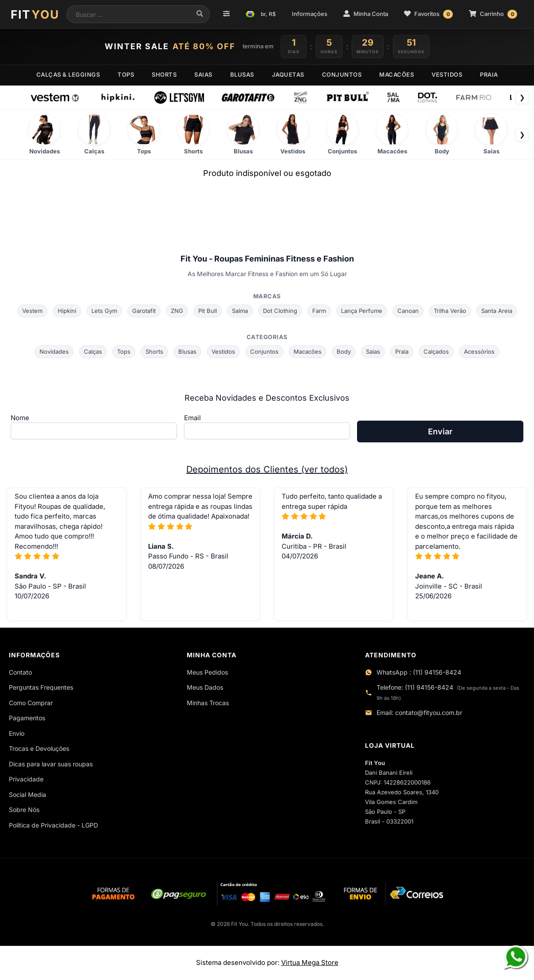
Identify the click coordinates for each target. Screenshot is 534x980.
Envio (17, 733)
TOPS (126, 74)
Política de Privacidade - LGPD (53, 825)
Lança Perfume (362, 311)
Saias (373, 351)
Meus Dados (205, 687)
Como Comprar (31, 703)
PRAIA (489, 74)
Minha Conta (366, 14)
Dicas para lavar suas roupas (51, 764)
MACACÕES (397, 74)
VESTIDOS (447, 74)
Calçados (436, 351)
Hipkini (67, 311)
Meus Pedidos (207, 672)
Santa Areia (497, 311)
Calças (93, 351)
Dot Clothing (280, 311)
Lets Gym (104, 311)
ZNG (177, 311)
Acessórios (479, 351)
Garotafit (144, 311)
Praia (402, 351)
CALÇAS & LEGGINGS (68, 74)
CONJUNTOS (342, 74)
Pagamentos (27, 718)
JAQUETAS (288, 74)
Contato (20, 672)
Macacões (308, 351)
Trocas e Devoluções (39, 748)
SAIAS (203, 74)
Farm (319, 311)
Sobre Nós (24, 810)
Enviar (440, 431)
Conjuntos (264, 351)
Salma (240, 311)
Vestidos (223, 351)
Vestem (32, 311)
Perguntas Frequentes (41, 687)
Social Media (27, 795)
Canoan (408, 311)
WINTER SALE (170, 46)
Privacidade (26, 779)
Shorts (154, 351)
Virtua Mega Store (310, 962)
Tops (124, 351)
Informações (310, 14)
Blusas (187, 351)
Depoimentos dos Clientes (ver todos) (267, 469)
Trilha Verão (450, 311)
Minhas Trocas (208, 703)
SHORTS (164, 74)
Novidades (54, 351)
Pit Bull (208, 311)
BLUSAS (242, 74)
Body (344, 351)
